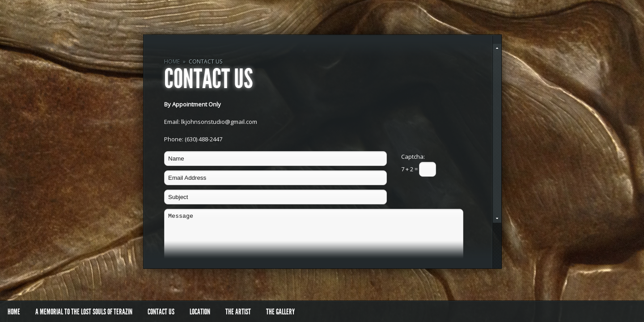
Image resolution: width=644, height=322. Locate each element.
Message (314, 242)
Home (172, 61)
